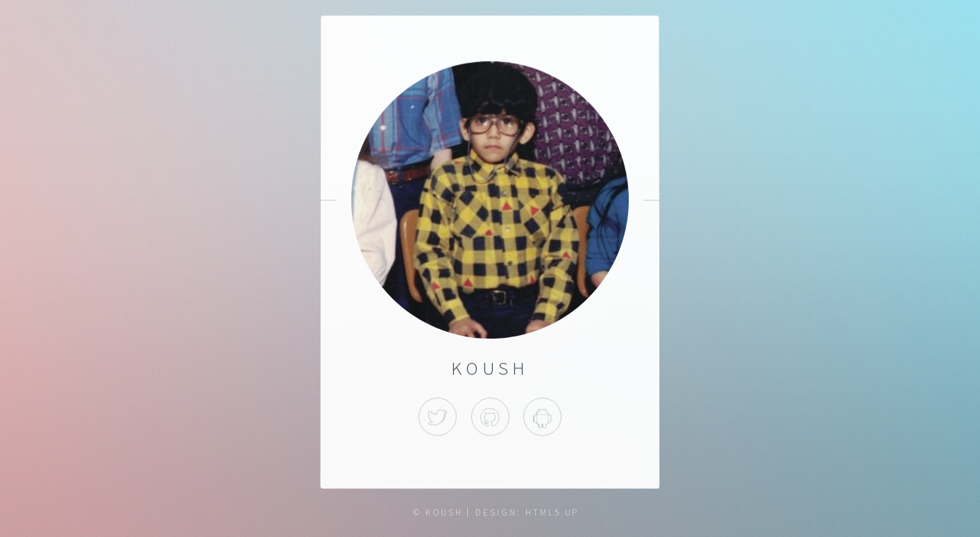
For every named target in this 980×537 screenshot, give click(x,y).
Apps (542, 417)
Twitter (438, 417)
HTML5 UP (552, 512)
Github (490, 417)
